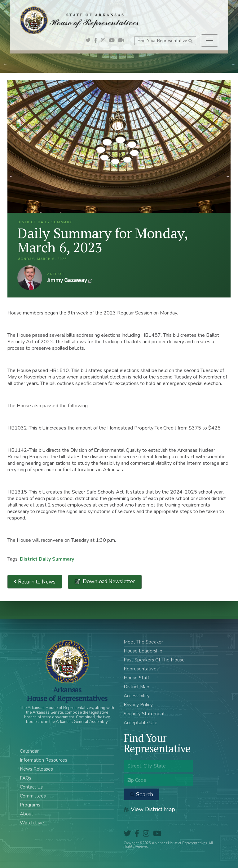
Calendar (29, 751)
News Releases (36, 769)
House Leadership (143, 651)
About (26, 814)
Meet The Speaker (143, 642)
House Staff (136, 678)
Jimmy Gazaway (30, 278)
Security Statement (144, 714)
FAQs (26, 778)
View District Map (149, 809)
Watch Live (32, 823)
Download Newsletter (108, 582)
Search (141, 794)
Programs (30, 805)
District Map (137, 687)
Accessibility (137, 696)
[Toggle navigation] (209, 41)
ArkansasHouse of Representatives (67, 694)
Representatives (141, 669)
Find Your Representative (165, 41)
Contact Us (31, 787)
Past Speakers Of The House (154, 660)
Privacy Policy (138, 705)
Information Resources (44, 760)
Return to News (35, 582)
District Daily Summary (47, 559)
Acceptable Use (141, 723)
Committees (33, 796)
